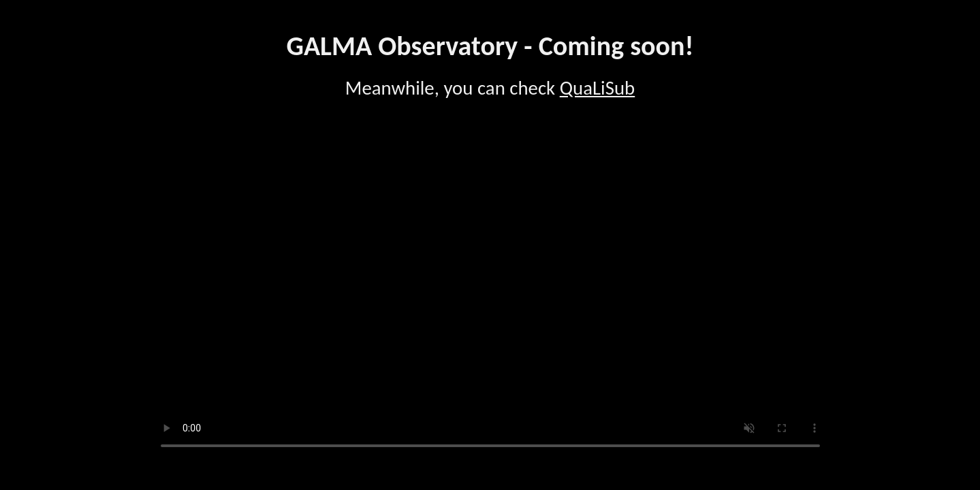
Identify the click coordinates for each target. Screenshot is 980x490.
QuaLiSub (598, 88)
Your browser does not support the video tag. (490, 291)
